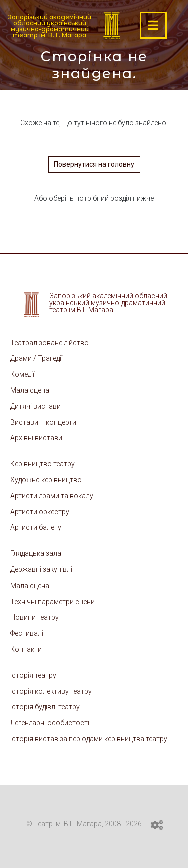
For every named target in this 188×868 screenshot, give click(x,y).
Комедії (22, 374)
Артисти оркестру (40, 512)
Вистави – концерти (43, 422)
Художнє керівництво (46, 480)
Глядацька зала (36, 553)
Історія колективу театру (51, 691)
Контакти (26, 649)
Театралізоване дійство (49, 343)
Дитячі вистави (35, 406)
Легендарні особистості (50, 723)
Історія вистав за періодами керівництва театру (89, 739)
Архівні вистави (36, 438)
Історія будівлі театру (45, 707)
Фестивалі (27, 633)
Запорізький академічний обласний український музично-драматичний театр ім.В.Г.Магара (108, 303)
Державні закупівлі (41, 569)
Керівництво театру (42, 464)
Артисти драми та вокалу (52, 496)
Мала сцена (30, 390)
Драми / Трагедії (36, 358)
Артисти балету (36, 527)
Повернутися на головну (94, 164)
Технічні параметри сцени (52, 602)
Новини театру (34, 617)
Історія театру (33, 675)
